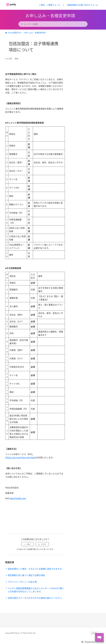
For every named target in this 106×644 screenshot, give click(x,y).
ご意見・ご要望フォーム (50, 5)
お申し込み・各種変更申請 (35, 33)
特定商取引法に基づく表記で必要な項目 (26, 575)
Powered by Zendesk (94, 642)
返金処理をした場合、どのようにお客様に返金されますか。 (36, 569)
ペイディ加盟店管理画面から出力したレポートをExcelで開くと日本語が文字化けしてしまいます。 (36, 590)
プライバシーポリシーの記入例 (22, 582)
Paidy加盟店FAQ (14, 33)
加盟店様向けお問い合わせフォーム (83, 5)
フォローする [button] (57, 59)
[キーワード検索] (53, 24)
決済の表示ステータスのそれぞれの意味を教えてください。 (36, 598)
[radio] (28, 544)
